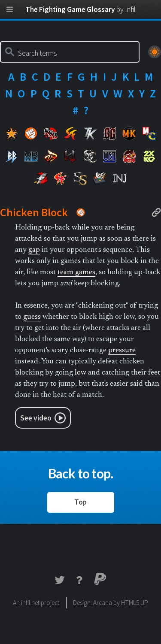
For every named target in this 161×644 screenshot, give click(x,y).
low (80, 373)
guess (32, 317)
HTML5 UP (135, 603)
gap (34, 250)
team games (76, 272)
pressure (122, 351)
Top (80, 502)
